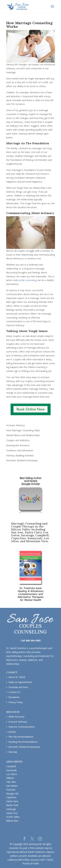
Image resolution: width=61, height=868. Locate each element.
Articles (12, 732)
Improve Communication (22, 727)
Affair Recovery (16, 717)
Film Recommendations (21, 737)
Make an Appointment (20, 682)
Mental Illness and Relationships (23, 435)
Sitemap (13, 752)
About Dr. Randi (17, 677)
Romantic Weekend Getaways (22, 460)
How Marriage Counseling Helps (23, 430)
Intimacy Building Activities (20, 455)
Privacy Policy (16, 702)
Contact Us (14, 692)
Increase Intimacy (15, 425)
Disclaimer (14, 697)
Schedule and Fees (18, 687)
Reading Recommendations (23, 742)
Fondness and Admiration (20, 450)
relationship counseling (25, 280)
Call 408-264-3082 (31, 640)
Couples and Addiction (18, 440)
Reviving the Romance (18, 445)
